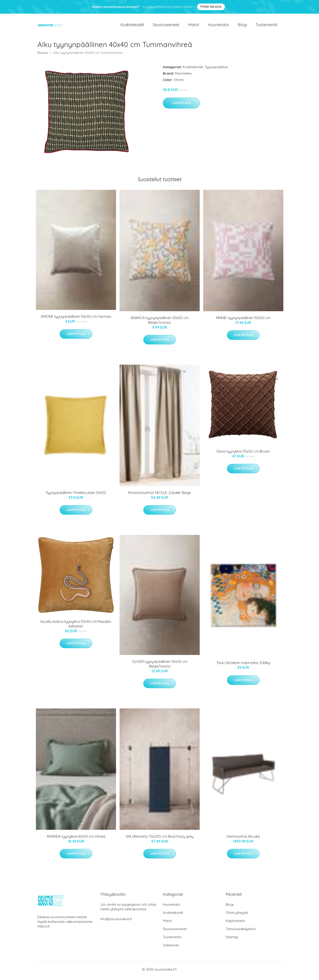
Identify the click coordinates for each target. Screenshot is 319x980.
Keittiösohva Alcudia (243, 839)
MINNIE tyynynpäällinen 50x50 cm (243, 321)
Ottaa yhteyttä (237, 916)
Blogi (242, 26)
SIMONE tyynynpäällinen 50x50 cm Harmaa (76, 320)
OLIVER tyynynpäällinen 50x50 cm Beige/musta (160, 667)
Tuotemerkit (266, 26)
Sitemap (232, 940)
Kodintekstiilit (132, 26)
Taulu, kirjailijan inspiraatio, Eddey (243, 666)
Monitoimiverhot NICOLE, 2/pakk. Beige (159, 496)
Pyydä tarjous (211, 7)
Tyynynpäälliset (216, 70)
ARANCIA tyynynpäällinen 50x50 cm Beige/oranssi (159, 323)
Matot (194, 26)
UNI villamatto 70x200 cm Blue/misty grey (160, 839)
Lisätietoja (181, 106)
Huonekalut (218, 26)
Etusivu (43, 56)
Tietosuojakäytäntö (241, 932)
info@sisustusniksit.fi (116, 922)
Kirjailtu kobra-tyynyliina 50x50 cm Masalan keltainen (76, 627)
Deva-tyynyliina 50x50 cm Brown (243, 454)
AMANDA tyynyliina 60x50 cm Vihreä (76, 839)
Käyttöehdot (235, 924)
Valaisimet (171, 948)
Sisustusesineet (166, 26)
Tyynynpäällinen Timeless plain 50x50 (76, 496)
